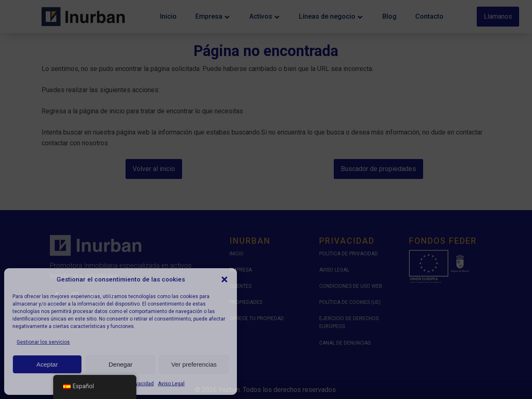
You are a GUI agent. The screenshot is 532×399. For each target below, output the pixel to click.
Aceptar (47, 364)
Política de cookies (78, 384)
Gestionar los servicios (43, 342)
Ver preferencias (194, 364)
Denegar (121, 364)
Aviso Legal (171, 384)
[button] (224, 279)
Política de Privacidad (129, 384)
